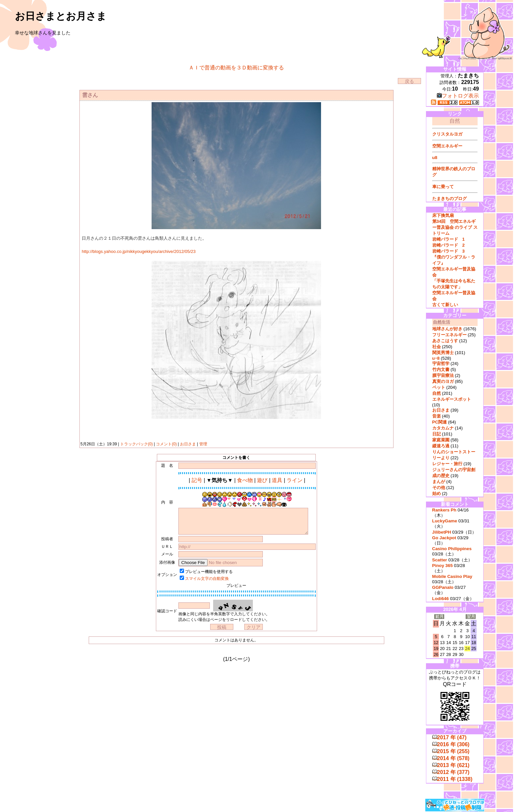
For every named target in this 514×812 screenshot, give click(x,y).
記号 (197, 480)
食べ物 (245, 480)
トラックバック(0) (137, 444)
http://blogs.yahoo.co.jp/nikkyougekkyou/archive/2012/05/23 (139, 251)
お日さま (188, 444)
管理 (203, 444)
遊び (262, 480)
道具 (277, 480)
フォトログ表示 (458, 96)
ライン (295, 480)
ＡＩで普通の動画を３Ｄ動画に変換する (236, 68)
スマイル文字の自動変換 (207, 579)
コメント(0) (166, 444)
